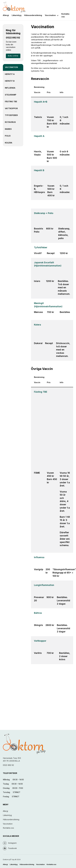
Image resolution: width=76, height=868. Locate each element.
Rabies (8, 129)
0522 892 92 (13, 38)
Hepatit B (10, 81)
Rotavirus (10, 122)
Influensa (10, 88)
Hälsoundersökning (33, 15)
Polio (8, 136)
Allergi (6, 15)
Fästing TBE (11, 102)
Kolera (9, 143)
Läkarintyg (17, 15)
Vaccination (50, 15)
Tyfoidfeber (11, 115)
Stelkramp (11, 95)
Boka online (13, 56)
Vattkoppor (11, 108)
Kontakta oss (65, 15)
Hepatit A (10, 74)
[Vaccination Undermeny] (58, 16)
